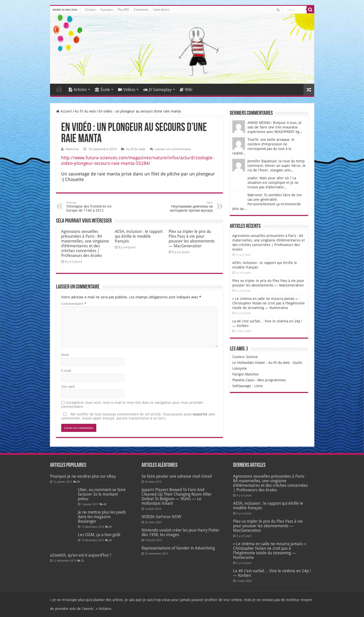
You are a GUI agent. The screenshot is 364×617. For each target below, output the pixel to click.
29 (110, 527)
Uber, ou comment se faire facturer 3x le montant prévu (102, 494)
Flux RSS (123, 10)
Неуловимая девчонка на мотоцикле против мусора (187, 207)
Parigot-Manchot (245, 374)
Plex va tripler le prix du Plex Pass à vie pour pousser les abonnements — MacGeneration (192, 239)
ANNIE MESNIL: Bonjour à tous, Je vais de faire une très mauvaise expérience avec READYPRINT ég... (275, 127)
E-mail (66, 371)
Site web (68, 387)
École (102, 90)
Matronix (72, 149)
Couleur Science (245, 357)
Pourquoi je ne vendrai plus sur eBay (83, 476)
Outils (297, 363)
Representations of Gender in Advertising (178, 548)
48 (105, 504)
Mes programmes (271, 380)
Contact (90, 10)
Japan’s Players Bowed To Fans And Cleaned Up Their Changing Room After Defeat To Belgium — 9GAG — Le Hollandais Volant (177, 497)
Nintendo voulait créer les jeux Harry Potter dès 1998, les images (180, 532)
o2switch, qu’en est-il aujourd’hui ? (81, 555)
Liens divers (161, 10)
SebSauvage (242, 386)
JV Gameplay (157, 90)
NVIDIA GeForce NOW (161, 517)
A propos (107, 10)
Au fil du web (85, 111)
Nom (65, 355)
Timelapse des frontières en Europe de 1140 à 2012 (92, 207)
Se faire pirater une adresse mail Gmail (177, 476)
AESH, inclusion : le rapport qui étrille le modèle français (139, 236)
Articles (78, 90)
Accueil (59, 89)
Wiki (186, 90)
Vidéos (127, 90)
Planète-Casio (243, 380)
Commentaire (74, 304)
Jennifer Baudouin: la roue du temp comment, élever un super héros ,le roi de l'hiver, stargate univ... (277, 166)
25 (82, 561)
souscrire (200, 414)
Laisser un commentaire (173, 149)
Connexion (141, 10)
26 (110, 540)
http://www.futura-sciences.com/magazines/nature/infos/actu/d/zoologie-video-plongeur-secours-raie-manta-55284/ (138, 160)
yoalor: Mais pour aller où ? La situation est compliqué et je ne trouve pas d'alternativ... (273, 183)
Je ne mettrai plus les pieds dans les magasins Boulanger (102, 517)
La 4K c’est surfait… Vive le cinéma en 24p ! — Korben (272, 573)
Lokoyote (240, 368)
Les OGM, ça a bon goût (99, 535)
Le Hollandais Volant (249, 363)
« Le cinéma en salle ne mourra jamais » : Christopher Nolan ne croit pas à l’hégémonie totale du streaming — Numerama (269, 303)
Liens (258, 386)
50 (78, 482)
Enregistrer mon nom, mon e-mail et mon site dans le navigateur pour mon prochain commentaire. (132, 405)
